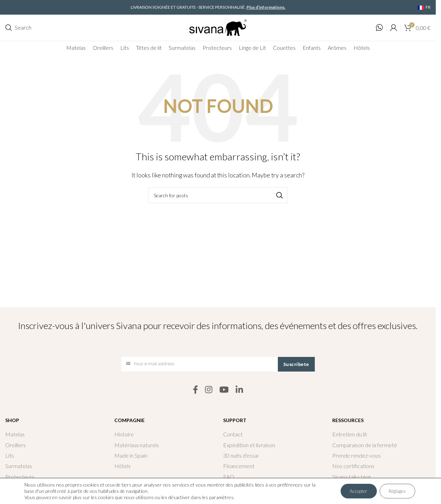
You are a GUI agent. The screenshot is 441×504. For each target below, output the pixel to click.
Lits (10, 456)
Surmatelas (19, 466)
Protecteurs (20, 477)
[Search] (18, 28)
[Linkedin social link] (239, 390)
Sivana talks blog (351, 477)
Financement (239, 466)
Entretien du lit (350, 434)
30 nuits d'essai (241, 456)
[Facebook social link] (195, 390)
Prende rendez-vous (356, 456)
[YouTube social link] (224, 390)
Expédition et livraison (249, 445)
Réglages (396, 491)
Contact (233, 434)
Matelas (15, 434)
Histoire (124, 434)
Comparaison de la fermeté (365, 445)
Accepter (354, 491)
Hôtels (123, 466)
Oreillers (16, 445)
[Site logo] (218, 27)
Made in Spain (131, 456)
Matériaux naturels (137, 445)
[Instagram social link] (209, 390)
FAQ (229, 477)
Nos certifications (353, 466)
